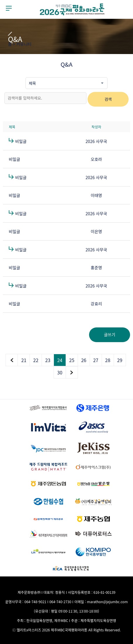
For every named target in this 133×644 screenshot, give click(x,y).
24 (60, 360)
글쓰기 (110, 334)
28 (108, 360)
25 (72, 360)
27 (96, 360)
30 (60, 372)
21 (24, 360)
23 (48, 360)
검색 (108, 99)
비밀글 (21, 141)
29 (120, 360)
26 (84, 360)
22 (36, 360)
